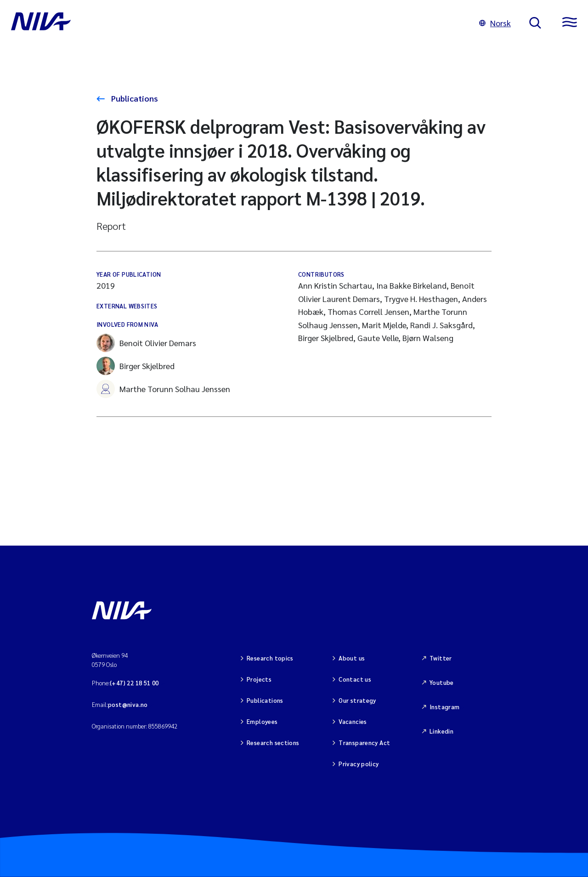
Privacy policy (359, 764)
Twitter (441, 658)
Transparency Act (364, 743)
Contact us (355, 679)
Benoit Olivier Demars (146, 343)
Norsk (495, 23)
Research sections (273, 743)
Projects (259, 679)
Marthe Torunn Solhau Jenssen (163, 389)
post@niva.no (128, 704)
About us (352, 658)
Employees (262, 721)
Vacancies (353, 721)
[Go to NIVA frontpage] (236, 23)
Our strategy (357, 700)
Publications (134, 98)
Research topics (270, 658)
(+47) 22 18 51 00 (134, 683)
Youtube (442, 682)
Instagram (445, 707)
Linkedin (441, 731)
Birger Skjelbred (136, 366)
